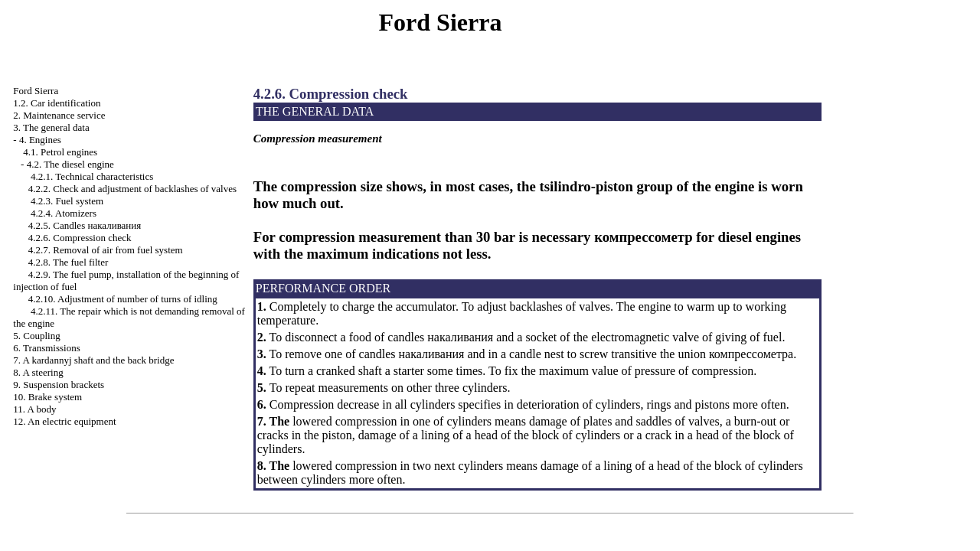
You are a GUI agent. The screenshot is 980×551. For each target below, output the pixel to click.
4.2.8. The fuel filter (68, 262)
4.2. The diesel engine (70, 164)
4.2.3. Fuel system (67, 201)
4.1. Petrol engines (60, 152)
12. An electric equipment (64, 421)
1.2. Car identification (57, 103)
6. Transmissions (46, 348)
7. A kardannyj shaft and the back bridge (93, 360)
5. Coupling (36, 336)
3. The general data (51, 127)
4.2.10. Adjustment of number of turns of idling (123, 299)
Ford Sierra (36, 91)
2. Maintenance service (59, 115)
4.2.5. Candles (85, 225)
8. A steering (38, 372)
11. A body (34, 409)
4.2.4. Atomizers (64, 213)
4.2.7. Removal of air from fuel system (106, 250)
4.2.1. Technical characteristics (92, 176)
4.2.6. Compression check (80, 238)
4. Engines (40, 140)
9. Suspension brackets (59, 385)
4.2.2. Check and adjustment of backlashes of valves (132, 189)
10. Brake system (47, 397)
